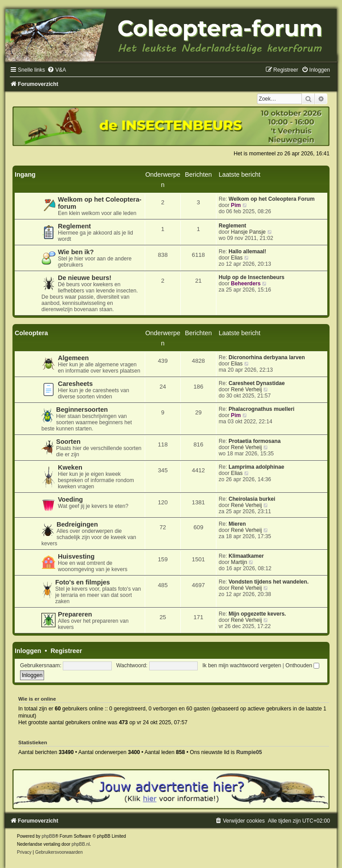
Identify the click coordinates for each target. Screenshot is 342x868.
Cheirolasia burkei (252, 499)
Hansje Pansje (248, 232)
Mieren (237, 524)
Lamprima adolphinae (256, 467)
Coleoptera (31, 333)
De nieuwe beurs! (85, 278)
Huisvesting (76, 556)
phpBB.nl (81, 844)
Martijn (239, 562)
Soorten (68, 442)
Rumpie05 (249, 752)
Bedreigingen (77, 524)
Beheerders (246, 284)
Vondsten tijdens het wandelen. (269, 582)
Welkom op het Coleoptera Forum (271, 199)
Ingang (25, 174)
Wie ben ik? (76, 252)
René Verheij (246, 389)
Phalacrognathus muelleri (261, 409)
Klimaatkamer (246, 556)
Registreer (66, 651)
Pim (236, 205)
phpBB (49, 836)
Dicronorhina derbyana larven (267, 357)
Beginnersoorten (82, 410)
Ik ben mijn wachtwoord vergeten (242, 665)
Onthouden (302, 665)
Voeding (70, 499)
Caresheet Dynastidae (256, 383)
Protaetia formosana (254, 441)
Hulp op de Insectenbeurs (252, 277)
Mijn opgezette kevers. (257, 614)
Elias (237, 258)
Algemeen (73, 358)
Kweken (70, 467)
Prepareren (75, 614)
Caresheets (75, 384)
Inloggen (28, 651)
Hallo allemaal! (247, 251)
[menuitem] (57, 70)
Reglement (74, 226)
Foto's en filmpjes (83, 582)
